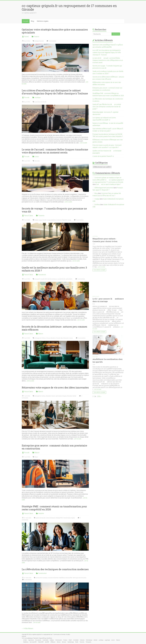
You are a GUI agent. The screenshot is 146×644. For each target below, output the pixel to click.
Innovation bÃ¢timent (53, 578)
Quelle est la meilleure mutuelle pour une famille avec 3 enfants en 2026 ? (54, 269)
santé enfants (69, 279)
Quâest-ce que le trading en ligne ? (108, 184)
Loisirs (37, 157)
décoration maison (51, 396)
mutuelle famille (61, 279)
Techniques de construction (79, 578)
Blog (32, 21)
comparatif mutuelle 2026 (41, 279)
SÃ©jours (53, 642)
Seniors (59, 642)
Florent (26, 37)
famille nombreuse (52, 279)
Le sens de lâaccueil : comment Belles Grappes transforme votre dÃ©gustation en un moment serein (108, 60)
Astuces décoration (51, 338)
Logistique (107, 640)
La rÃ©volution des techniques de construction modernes (55, 569)
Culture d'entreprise (51, 518)
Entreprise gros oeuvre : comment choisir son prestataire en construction (54, 447)
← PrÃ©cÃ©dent (27, 629)
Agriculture (31, 640)
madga (97, 199)
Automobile (45, 640)
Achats (25, 640)
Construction (42, 573)
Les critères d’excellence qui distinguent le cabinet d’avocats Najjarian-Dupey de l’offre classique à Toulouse (55, 92)
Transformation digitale (69, 518)
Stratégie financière (39, 41)
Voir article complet (99, 270)
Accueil (26, 21)
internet (95, 640)
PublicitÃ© (41, 642)
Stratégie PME (59, 518)
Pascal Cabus (28, 216)
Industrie (41, 513)
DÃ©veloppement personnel (104, 188)
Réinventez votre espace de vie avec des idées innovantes (55, 387)
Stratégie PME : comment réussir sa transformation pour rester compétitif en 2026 (54, 508)
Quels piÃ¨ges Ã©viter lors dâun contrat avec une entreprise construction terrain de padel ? (107, 107)
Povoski (27, 97)
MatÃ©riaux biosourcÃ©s (66, 578)
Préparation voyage (66, 220)
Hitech (70, 640)
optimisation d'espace (61, 396)
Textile (77, 642)
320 (99, 396)
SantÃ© (95, 357)
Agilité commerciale (41, 518)
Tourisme (41, 216)
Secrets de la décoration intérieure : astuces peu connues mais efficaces (54, 328)
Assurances (42, 275)
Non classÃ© (33, 642)
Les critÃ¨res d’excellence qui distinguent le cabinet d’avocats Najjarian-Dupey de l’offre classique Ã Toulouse (107, 53)
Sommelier (37, 161)
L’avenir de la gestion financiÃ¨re (103, 156)
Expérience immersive (56, 220)
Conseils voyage (46, 220)
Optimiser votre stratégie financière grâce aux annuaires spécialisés (55, 31)
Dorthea (97, 205)
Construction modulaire (42, 578)
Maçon (36, 457)
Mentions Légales (43, 21)
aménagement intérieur (40, 338)
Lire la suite (83, 143)
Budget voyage (38, 220)
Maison (41, 334)
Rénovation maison (68, 338)
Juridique (38, 97)
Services (96, 296)
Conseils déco (59, 338)
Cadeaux (52, 640)
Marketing (26, 642)
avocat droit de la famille (40, 102)
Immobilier (76, 640)
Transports (88, 642)
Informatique (89, 640)
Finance (36, 37)
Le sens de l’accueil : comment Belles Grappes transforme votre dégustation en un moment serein (55, 151)
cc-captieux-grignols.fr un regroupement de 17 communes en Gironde (69, 8)
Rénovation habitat (72, 396)
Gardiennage (71, 642)
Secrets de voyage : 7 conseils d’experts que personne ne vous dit (54, 210)
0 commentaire (51, 41)
